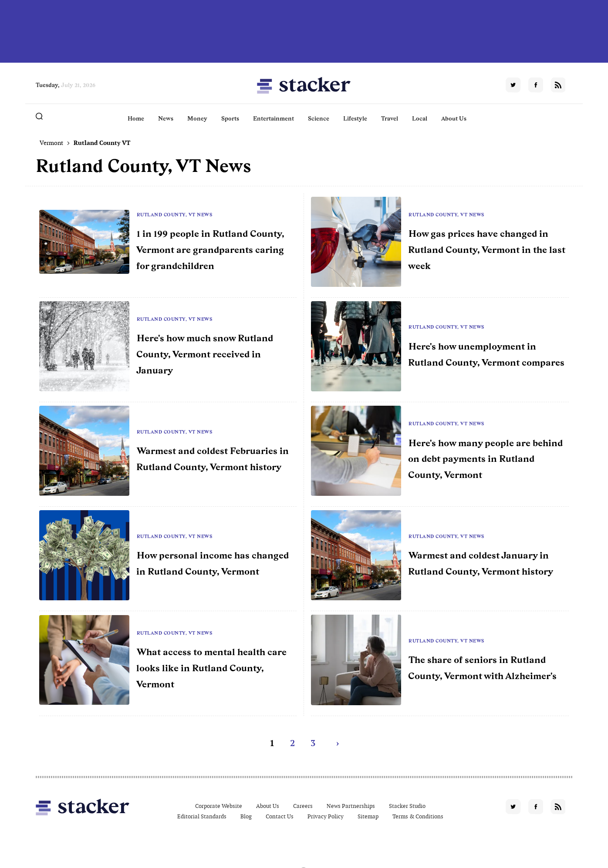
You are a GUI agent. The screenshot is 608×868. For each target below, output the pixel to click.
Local (420, 118)
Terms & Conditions (418, 816)
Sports (230, 118)
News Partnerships (351, 806)
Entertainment (274, 118)
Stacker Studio (407, 806)
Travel (390, 118)
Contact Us (280, 816)
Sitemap (368, 816)
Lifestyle (355, 118)
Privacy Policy (326, 816)
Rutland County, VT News (175, 215)
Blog (246, 816)
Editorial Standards (202, 816)
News (166, 118)
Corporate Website (219, 806)
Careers (303, 806)
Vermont (51, 143)
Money (197, 118)
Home (136, 118)
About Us (454, 118)
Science (319, 118)
